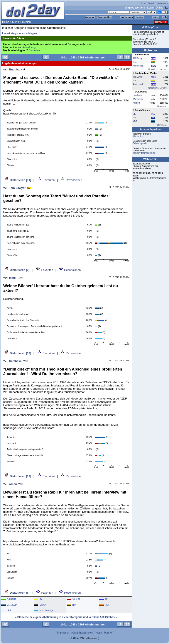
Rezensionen (74, 180)
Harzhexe (15, 361)
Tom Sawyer (17, 188)
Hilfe (165, 17)
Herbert (136, 103)
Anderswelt (138, 66)
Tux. (135, 62)
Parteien (139, 17)
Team (143, 3)
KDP (135, 121)
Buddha (14, 69)
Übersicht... (154, 69)
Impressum (162, 3)
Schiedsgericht (140, 143)
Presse (98, 633)
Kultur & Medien (21, 22)
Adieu (13, 484)
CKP (135, 114)
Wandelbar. (138, 99)
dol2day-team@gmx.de (144, 153)
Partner (108, 633)
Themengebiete (104, 17)
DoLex (156, 17)
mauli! (13, 278)
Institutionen (127, 17)
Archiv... (164, 69)
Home (6, 22)
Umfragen (90, 17)
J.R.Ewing (138, 58)
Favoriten (49, 180)
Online (160, 8)
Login (150, 8)
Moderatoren (139, 136)
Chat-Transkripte (82, 633)
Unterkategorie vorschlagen (19, 33)
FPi (134, 118)
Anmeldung (29, 47)
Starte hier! (35, 50)
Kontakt (151, 3)
